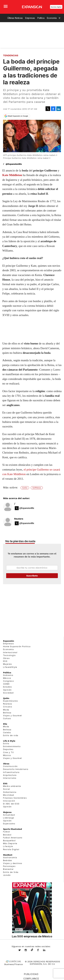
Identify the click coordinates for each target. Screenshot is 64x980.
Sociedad (8, 693)
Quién (6, 698)
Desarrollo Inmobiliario (16, 769)
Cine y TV (8, 752)
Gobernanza (10, 792)
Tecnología (9, 655)
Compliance (31, 979)
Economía (52, 18)
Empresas (30, 18)
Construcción (10, 766)
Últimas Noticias (15, 18)
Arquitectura (10, 775)
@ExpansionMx (14, 164)
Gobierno (8, 675)
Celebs (7, 733)
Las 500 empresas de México (32, 936)
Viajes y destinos (13, 863)
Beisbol (7, 835)
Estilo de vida (11, 735)
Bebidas (8, 860)
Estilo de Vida (11, 872)
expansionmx (22, 950)
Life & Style (9, 741)
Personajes (9, 866)
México (7, 678)
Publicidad (31, 974)
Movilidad (9, 795)
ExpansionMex (40, 950)
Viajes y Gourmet (12, 716)
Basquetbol (9, 841)
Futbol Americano (13, 838)
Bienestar (8, 869)
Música (7, 755)
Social (6, 789)
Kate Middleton (12, 175)
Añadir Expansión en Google (18, 116)
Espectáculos (11, 701)
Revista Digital (56, 7)
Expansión (9, 641)
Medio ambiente (12, 786)
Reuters (19, 519)
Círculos (8, 707)
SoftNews (37, 488)
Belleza (7, 713)
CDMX (6, 684)
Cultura (7, 718)
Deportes (8, 749)
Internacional (10, 652)
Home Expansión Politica (17, 646)
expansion (46, 950)
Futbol (7, 832)
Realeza (8, 704)
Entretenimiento (12, 746)
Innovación (9, 801)
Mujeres (8, 664)
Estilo (25, 488)
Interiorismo (10, 778)
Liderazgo (9, 818)
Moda (6, 710)
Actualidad (9, 815)
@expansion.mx (32, 950)
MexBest (8, 855)
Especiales (9, 824)
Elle (5, 724)
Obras (6, 658)
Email (32, 568)
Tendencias (11, 55)
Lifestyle (8, 846)
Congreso (8, 681)
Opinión (7, 690)
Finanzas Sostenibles (15, 798)
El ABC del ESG (11, 804)
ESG (5, 661)
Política (41, 18)
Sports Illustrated (12, 829)
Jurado (7, 875)
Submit (32, 576)
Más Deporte (10, 843)
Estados (8, 687)
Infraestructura (11, 772)
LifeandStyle (10, 667)
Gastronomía (10, 858)
